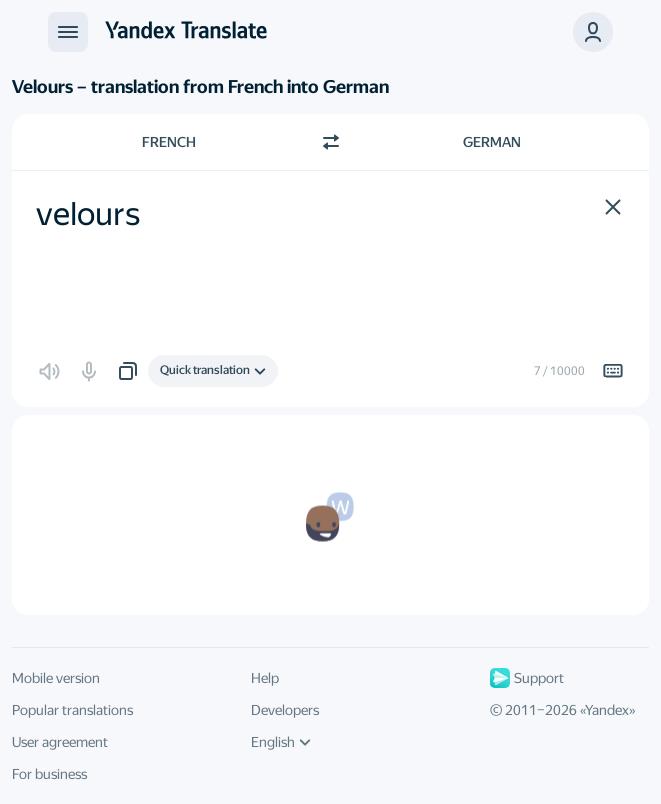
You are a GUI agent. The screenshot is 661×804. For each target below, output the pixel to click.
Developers (285, 710)
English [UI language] (281, 742)
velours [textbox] (88, 214)
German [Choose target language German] (492, 142)
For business (49, 774)
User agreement (60, 742)
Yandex (607, 710)
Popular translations (72, 710)
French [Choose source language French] (169, 142)
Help (265, 678)
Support (527, 678)
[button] (593, 32)
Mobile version (56, 678)
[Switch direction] (331, 142)
